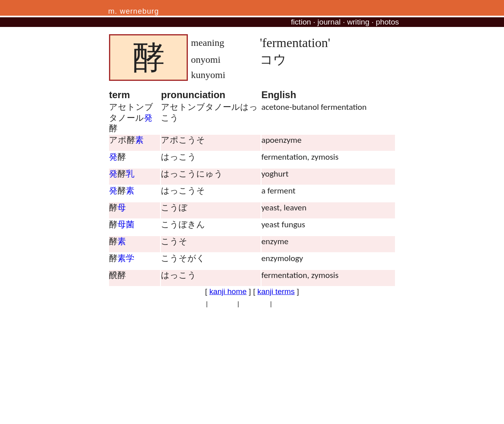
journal (329, 22)
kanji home (228, 291)
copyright (223, 304)
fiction (301, 22)
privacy (194, 304)
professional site (297, 304)
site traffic (255, 304)
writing (358, 22)
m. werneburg (134, 11)
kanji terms (276, 291)
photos (387, 22)
